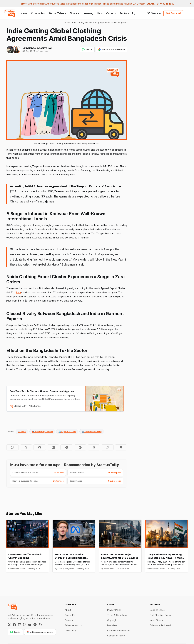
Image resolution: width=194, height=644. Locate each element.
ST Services (154, 13)
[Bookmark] (121, 447)
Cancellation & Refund (118, 630)
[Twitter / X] (9, 625)
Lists (100, 13)
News (24, 13)
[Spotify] (35, 625)
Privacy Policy (114, 610)
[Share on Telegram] (67, 447)
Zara (18, 292)
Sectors (124, 13)
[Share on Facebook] (40, 447)
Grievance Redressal (160, 625)
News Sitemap (157, 620)
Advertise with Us (74, 625)
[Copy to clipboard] (107, 447)
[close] (190, 4)
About (68, 610)
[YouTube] (30, 625)
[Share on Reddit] (80, 447)
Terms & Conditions (117, 615)
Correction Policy (116, 636)
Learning (88, 13)
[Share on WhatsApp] (13, 447)
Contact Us (70, 615)
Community (70, 630)
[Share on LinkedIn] (53, 447)
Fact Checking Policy (160, 615)
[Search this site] (134, 13)
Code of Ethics (157, 610)
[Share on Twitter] (26, 447)
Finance (74, 13)
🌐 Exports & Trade (67, 432)
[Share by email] (94, 447)
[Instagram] (25, 625)
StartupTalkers (57, 13)
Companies (38, 13)
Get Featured (173, 13)
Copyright (112, 620)
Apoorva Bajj (44, 48)
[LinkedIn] (20, 625)
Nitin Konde (29, 48)
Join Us (87, 50)
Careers (111, 13)
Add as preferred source (111, 50)
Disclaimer (112, 625)
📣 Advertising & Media (42, 432)
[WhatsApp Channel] (40, 625)
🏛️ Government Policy (92, 432)
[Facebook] (14, 625)
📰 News (22, 432)
